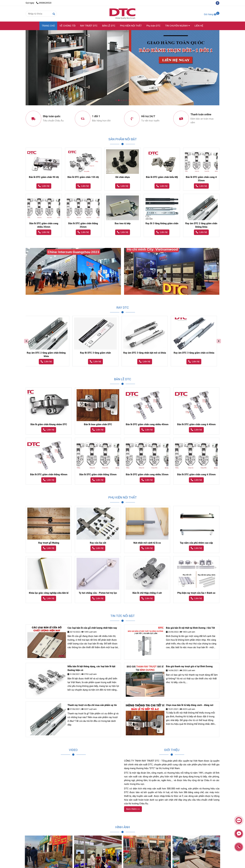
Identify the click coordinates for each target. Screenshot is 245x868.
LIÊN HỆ (199, 26)
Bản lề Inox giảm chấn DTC (98, 424)
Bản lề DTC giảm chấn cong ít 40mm (196, 424)
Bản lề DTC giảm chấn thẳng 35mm (83, 225)
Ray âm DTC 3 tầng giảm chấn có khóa (212, 353)
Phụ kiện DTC (153, 26)
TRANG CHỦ (48, 26)
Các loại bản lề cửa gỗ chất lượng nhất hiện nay (92, 628)
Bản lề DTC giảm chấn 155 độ (83, 177)
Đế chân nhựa (123, 177)
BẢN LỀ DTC (109, 26)
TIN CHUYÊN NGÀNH (177, 26)
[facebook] (218, 3)
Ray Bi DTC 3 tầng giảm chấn (114, 353)
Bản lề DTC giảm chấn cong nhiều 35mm (44, 225)
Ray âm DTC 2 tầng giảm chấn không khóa (201, 225)
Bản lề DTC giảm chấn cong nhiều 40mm (147, 424)
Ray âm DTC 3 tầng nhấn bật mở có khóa (163, 353)
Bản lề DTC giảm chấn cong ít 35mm (201, 179)
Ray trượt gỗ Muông (49, 543)
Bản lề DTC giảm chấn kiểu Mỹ (162, 177)
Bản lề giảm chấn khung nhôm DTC (49, 424)
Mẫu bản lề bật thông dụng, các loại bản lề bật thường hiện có (91, 668)
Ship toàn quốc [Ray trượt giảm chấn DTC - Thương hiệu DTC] (52, 116)
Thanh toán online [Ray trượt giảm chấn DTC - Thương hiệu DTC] (201, 114)
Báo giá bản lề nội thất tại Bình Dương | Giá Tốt (190, 628)
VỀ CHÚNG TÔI (67, 26)
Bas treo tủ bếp (123, 223)
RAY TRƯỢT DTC (89, 26)
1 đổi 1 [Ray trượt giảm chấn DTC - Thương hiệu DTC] (96, 116)
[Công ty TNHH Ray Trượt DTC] (122, 14)
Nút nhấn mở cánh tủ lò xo (147, 543)
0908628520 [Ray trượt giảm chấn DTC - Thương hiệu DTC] (44, 3)
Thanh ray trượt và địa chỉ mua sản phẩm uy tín (92, 705)
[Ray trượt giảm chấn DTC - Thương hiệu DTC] (212, 14)
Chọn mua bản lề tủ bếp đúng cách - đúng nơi (190, 705)
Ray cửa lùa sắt (98, 543)
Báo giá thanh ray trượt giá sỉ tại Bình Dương (189, 666)
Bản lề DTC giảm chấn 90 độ (44, 177)
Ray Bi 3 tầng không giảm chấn (162, 223)
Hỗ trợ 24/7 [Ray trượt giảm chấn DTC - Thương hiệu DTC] (148, 116)
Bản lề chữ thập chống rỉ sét (147, 593)
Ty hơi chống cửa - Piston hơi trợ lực (98, 593)
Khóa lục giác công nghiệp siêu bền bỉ (49, 593)
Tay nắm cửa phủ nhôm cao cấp (196, 543)
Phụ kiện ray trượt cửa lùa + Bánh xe (196, 593)
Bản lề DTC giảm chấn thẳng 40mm (49, 474)
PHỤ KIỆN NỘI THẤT (131, 26)
